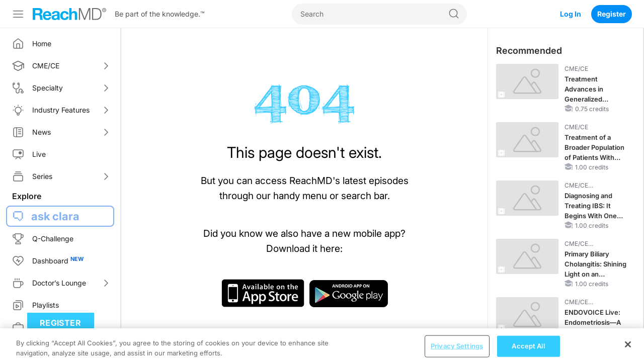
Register (612, 14)
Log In (571, 14)
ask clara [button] (55, 216)
